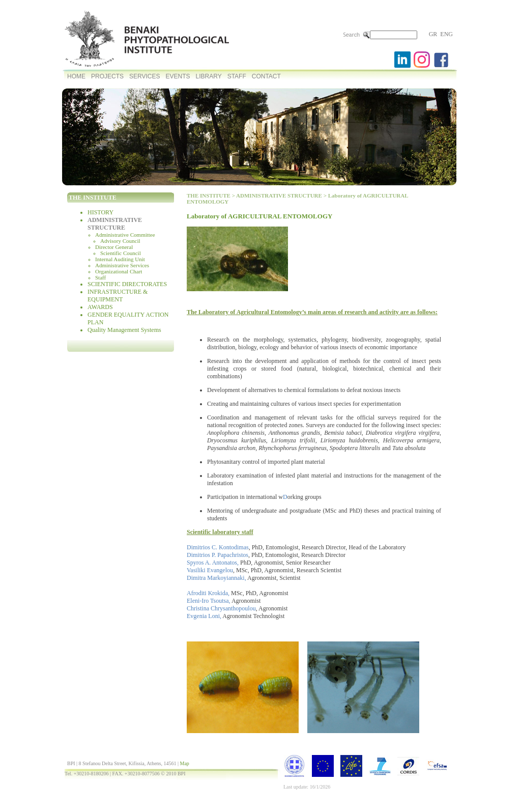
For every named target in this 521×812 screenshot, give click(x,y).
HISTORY (100, 212)
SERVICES (144, 76)
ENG (446, 34)
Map (184, 763)
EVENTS (178, 76)
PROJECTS (107, 76)
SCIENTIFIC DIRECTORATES (127, 284)
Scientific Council (121, 253)
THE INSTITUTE (209, 195)
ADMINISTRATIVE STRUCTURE (115, 224)
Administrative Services (122, 265)
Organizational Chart (119, 271)
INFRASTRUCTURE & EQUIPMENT (118, 296)
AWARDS (100, 307)
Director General (114, 247)
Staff (100, 277)
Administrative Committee (125, 235)
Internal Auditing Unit (120, 259)
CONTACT (266, 76)
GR (433, 34)
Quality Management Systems (124, 330)
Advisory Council (120, 241)
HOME (76, 76)
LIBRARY (209, 76)
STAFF (237, 76)
